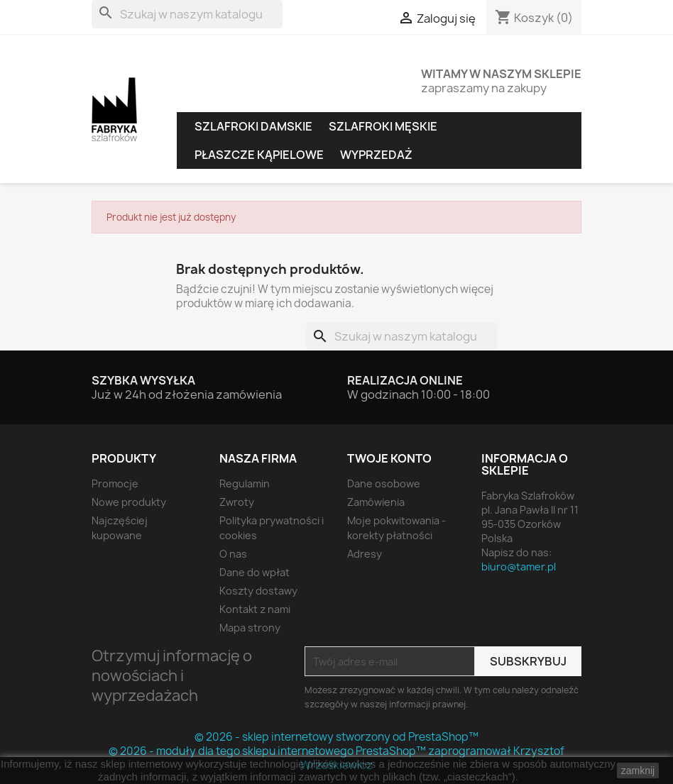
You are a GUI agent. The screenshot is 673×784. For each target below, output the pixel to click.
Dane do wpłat (255, 572)
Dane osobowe (384, 484)
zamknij (638, 771)
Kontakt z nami (255, 609)
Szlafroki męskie (383, 126)
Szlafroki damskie (253, 126)
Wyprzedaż (376, 155)
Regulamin (245, 484)
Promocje (115, 484)
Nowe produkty (129, 502)
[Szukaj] (187, 14)
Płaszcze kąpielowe (259, 155)
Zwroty (237, 502)
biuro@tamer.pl (519, 567)
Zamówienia (376, 502)
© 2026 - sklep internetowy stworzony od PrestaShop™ (336, 737)
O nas (233, 554)
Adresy (365, 554)
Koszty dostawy (258, 591)
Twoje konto (389, 458)
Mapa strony (250, 628)
